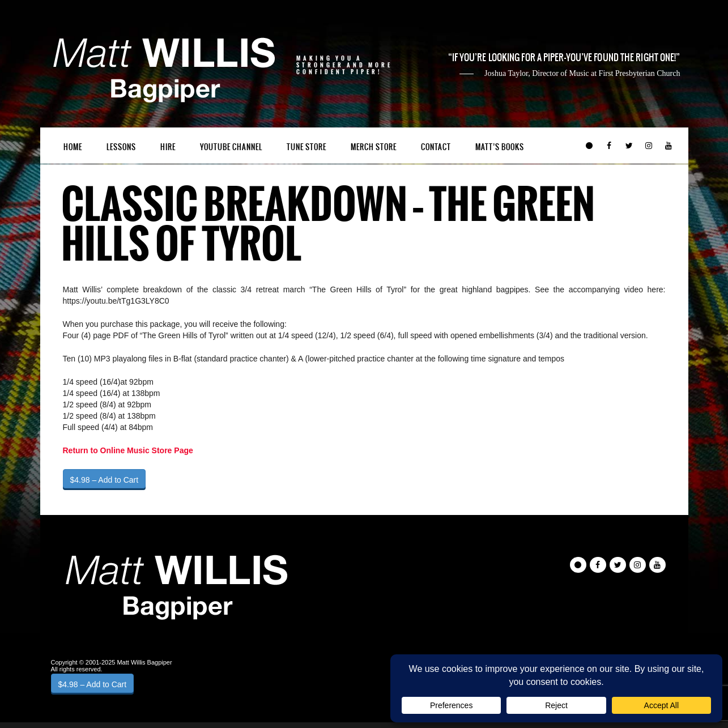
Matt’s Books (500, 147)
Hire (168, 147)
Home (73, 147)
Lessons (121, 147)
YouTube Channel (231, 147)
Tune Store (306, 147)
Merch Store (374, 147)
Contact (436, 147)
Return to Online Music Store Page (128, 450)
